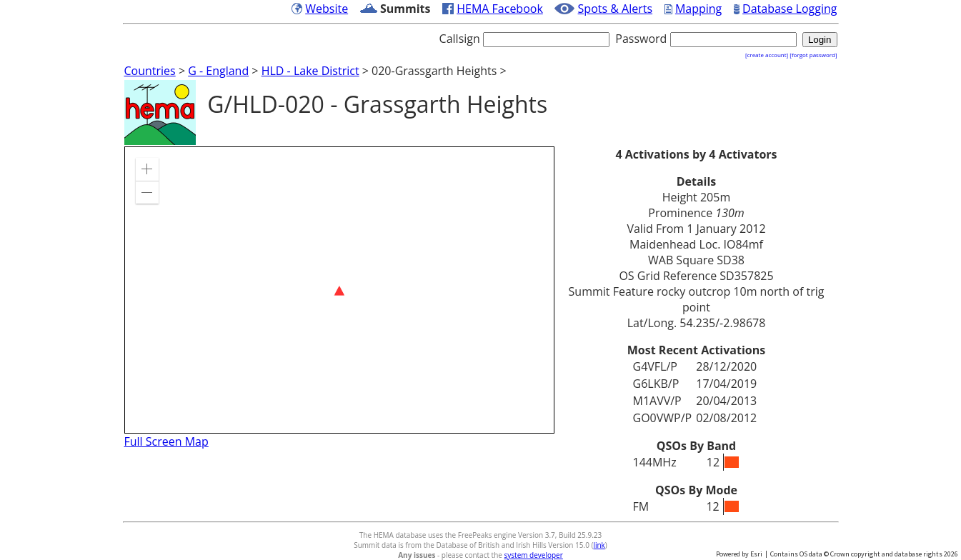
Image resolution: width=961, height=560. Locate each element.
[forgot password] (813, 55)
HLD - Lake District (310, 71)
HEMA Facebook (500, 9)
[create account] (767, 55)
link (599, 545)
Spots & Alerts (616, 9)
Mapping (698, 9)
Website (327, 9)
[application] (339, 290)
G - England (218, 71)
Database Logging (790, 9)
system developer (534, 555)
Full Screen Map (166, 441)
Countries (150, 71)
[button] (147, 169)
